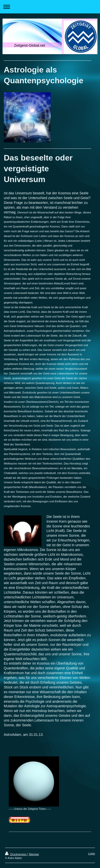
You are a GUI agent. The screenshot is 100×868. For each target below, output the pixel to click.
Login (92, 853)
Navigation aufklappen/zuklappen (50, 7)
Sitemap (34, 854)
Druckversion (16, 854)
